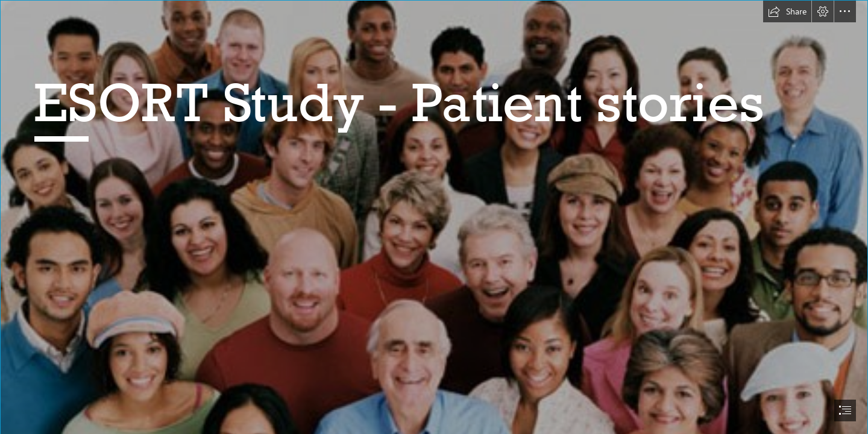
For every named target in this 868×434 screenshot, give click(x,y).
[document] (434, 217)
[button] (787, 11)
